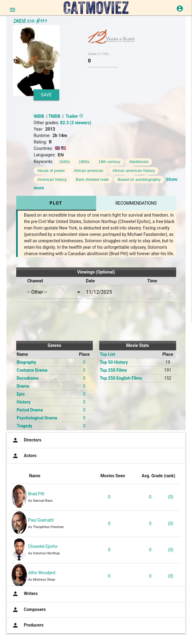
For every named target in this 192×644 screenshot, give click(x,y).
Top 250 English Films (121, 378)
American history (52, 179)
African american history (134, 171)
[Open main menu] (13, 10)
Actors (24, 456)
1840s (64, 162)
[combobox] (55, 292)
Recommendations (136, 203)
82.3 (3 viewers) (76, 123)
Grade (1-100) (98, 54)
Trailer (74, 116)
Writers (24, 594)
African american (89, 171)
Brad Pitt (36, 494)
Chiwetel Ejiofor (43, 546)
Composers (28, 610)
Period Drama (30, 410)
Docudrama (28, 378)
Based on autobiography (139, 179)
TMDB (54, 116)
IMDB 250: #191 (30, 21)
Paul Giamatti (41, 520)
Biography (27, 362)
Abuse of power (51, 171)
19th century (109, 162)
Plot (56, 203)
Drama (23, 386)
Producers (27, 625)
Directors (26, 440)
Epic (21, 394)
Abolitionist (139, 162)
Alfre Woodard (42, 573)
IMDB (39, 116)
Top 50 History (114, 362)
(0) (171, 497)
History (24, 402)
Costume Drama (32, 370)
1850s (84, 162)
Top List (107, 354)
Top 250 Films (113, 370)
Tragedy (25, 426)
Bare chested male (92, 179)
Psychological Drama (37, 418)
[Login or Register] (180, 9)
